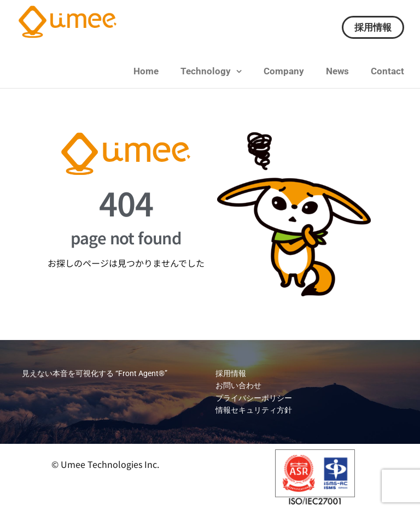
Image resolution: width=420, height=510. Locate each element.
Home (146, 71)
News (337, 71)
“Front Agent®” (141, 373)
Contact (387, 71)
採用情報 (373, 27)
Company (284, 71)
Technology (206, 71)
